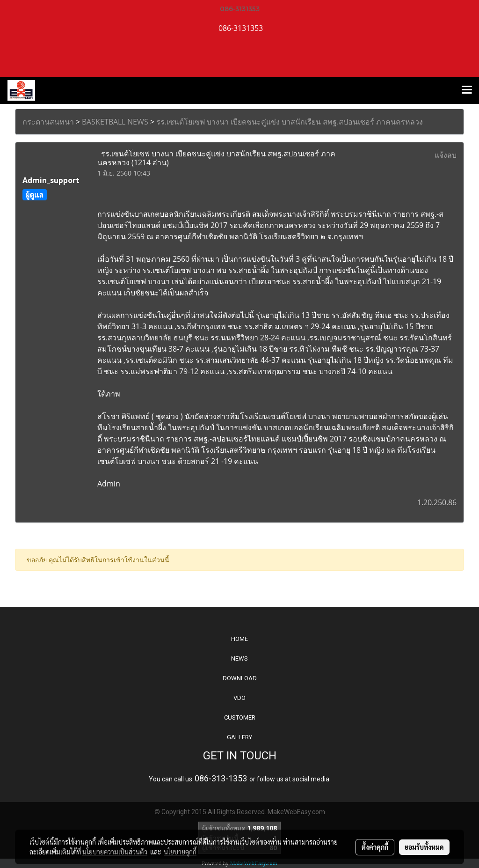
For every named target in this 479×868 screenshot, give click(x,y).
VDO (239, 698)
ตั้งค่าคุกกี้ (375, 847)
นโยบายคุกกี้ (180, 852)
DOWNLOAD (240, 678)
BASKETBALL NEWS (115, 122)
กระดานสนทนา (48, 122)
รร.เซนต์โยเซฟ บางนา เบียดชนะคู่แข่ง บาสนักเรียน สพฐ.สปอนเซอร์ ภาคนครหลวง (290, 122)
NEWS (239, 658)
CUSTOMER (240, 717)
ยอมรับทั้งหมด (424, 847)
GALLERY (239, 737)
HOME (239, 639)
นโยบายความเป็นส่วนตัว (115, 852)
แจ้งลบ (446, 155)
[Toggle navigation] (467, 90)
